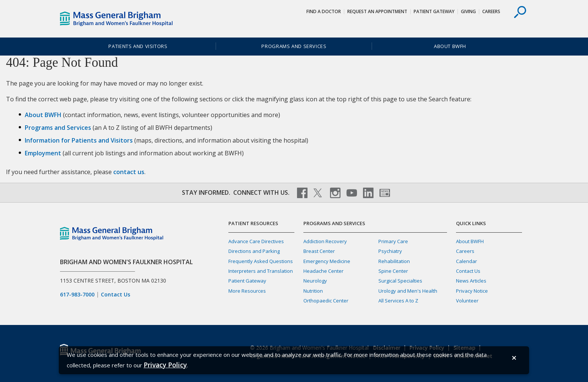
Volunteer (467, 301)
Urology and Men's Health (408, 291)
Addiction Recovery (325, 241)
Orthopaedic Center (326, 301)
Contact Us (115, 295)
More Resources (247, 291)
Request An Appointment (377, 11)
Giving (468, 11)
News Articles (471, 281)
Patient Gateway (434, 11)
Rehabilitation (394, 261)
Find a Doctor (324, 11)
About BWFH (450, 46)
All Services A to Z (398, 301)
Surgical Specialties (400, 281)
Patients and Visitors (138, 46)
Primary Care (393, 241)
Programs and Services (294, 46)
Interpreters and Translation (261, 271)
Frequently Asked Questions (261, 261)
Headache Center (323, 271)
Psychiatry (390, 251)
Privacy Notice (472, 291)
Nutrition (313, 291)
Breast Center (319, 251)
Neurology (315, 281)
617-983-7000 (77, 295)
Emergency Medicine (327, 261)
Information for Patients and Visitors (79, 140)
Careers (491, 11)
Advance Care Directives (256, 241)
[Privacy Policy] (165, 365)
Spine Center (393, 271)
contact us (129, 172)
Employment (43, 153)
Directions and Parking (254, 251)
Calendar (466, 261)
